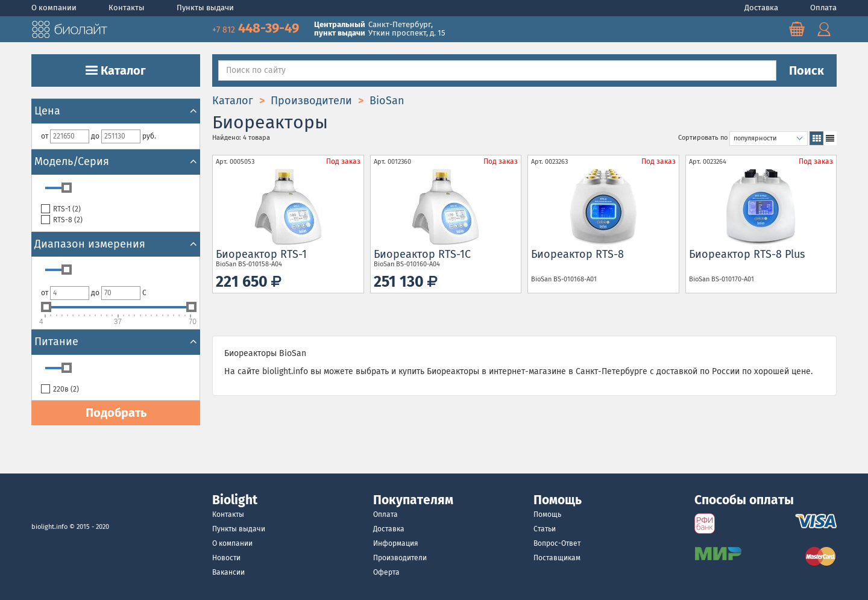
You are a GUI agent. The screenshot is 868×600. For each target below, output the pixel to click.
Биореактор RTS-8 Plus (747, 254)
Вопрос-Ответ (557, 543)
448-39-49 (257, 28)
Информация (396, 543)
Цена (116, 111)
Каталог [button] (116, 70)
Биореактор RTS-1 (261, 254)
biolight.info (49, 527)
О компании (55, 8)
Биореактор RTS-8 (577, 254)
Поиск (807, 70)
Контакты (127, 8)
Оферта (386, 572)
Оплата (823, 8)
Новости (226, 558)
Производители (400, 558)
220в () (60, 389)
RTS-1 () (61, 209)
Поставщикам (557, 558)
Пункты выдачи (205, 8)
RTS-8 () (62, 220)
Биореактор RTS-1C (422, 254)
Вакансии (228, 572)
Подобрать (116, 413)
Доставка (762, 8)
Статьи (545, 529)
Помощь (547, 514)
